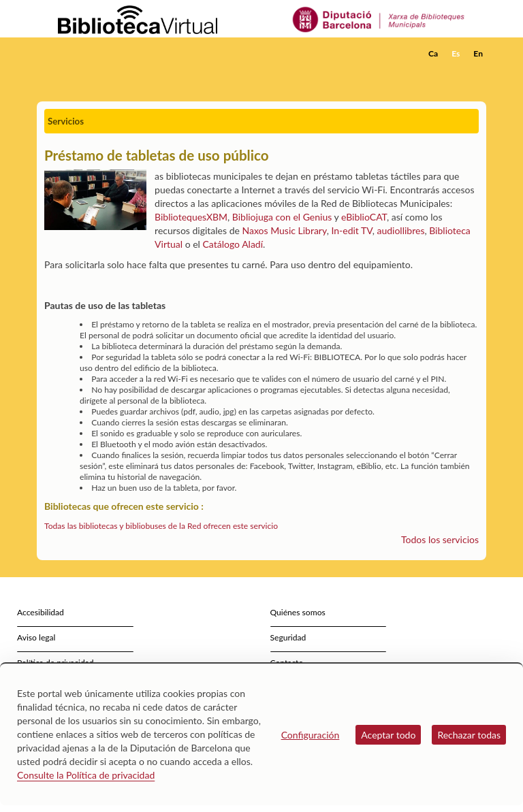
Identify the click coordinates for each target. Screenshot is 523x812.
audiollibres (400, 230)
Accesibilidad (41, 612)
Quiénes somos (298, 612)
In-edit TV (351, 230)
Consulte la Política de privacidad (86, 775)
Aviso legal (36, 637)
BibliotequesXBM (191, 217)
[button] (479, 72)
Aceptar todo (388, 735)
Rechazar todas (469, 735)
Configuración (311, 735)
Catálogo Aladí (233, 244)
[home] (91, 54)
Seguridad (288, 637)
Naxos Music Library (284, 230)
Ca (433, 53)
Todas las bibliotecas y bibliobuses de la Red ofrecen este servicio (161, 526)
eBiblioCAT (364, 217)
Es (456, 53)
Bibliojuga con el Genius (282, 217)
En (478, 53)
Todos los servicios (440, 539)
